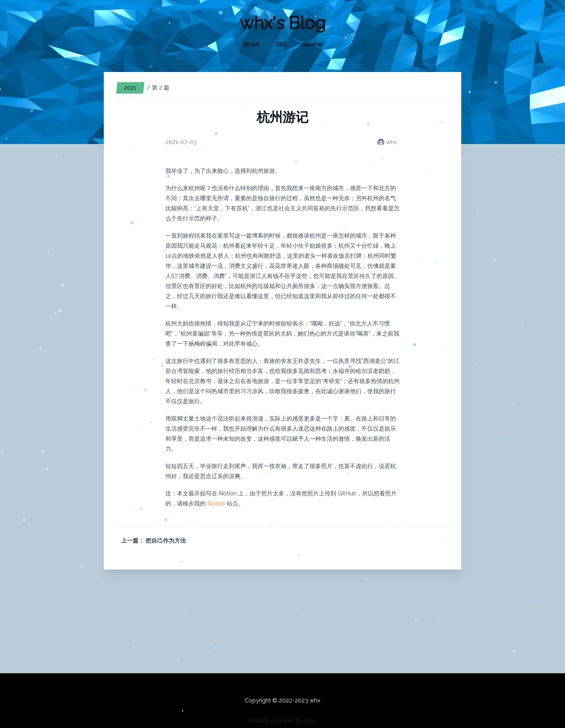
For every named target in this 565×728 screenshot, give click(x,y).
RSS (281, 44)
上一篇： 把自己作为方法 (154, 541)
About (251, 44)
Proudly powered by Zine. (283, 721)
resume (312, 44)
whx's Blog (283, 23)
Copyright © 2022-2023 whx (282, 700)
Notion (216, 504)
